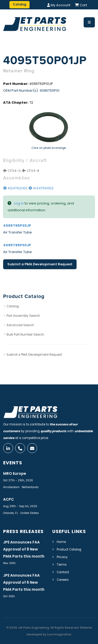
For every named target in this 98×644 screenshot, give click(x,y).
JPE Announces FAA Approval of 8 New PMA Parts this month (24, 549)
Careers (63, 580)
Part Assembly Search (23, 316)
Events (13, 463)
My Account (59, 5)
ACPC (8, 499)
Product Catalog (69, 549)
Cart (81, 5)
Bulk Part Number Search (25, 335)
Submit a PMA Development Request (40, 264)
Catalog (13, 306)
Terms (62, 565)
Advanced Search (20, 325)
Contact (63, 572)
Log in (19, 203)
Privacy (62, 557)
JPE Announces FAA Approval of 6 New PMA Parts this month (24, 582)
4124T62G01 (15, 188)
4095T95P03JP (17, 226)
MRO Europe (15, 473)
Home (61, 542)
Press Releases (23, 531)
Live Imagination (59, 634)
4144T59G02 (41, 188)
